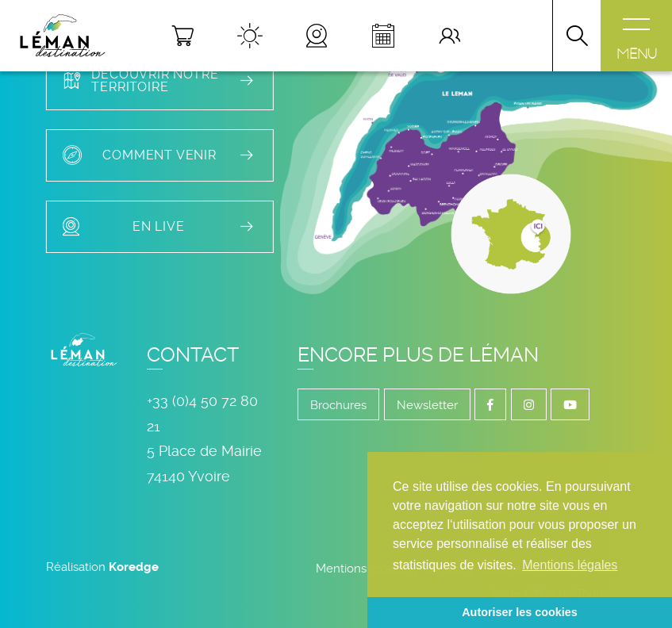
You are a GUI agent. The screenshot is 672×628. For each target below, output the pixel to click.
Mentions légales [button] (570, 565)
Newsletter (427, 405)
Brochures (338, 405)
